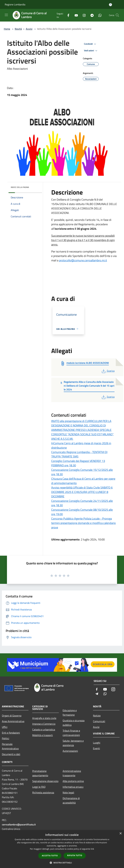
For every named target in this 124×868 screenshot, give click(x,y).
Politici (6, 738)
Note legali (68, 792)
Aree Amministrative (13, 721)
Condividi (90, 44)
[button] (62, 863)
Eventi (96, 748)
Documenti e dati (11, 754)
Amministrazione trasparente (72, 773)
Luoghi (97, 743)
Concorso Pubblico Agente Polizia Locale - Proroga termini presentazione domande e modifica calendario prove (84, 523)
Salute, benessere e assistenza (73, 743)
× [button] (120, 834)
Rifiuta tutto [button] (75, 855)
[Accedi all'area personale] (110, 5)
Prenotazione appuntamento (40, 773)
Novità (18, 29)
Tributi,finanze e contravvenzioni (71, 733)
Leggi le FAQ (39, 787)
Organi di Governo (12, 716)
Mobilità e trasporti (43, 735)
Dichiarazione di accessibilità (71, 800)
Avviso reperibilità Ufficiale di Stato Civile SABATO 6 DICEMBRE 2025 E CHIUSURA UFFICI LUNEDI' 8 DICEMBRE (82, 492)
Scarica (108, 371)
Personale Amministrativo (10, 746)
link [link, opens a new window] (92, 849)
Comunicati (99, 721)
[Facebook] (67, 15)
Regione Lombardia (15, 4)
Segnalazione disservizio (45, 781)
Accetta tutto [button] (50, 856)
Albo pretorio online (73, 781)
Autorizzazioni (70, 751)
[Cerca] (117, 15)
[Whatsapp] (99, 15)
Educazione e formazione (70, 713)
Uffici (5, 727)
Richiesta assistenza (43, 792)
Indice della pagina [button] (20, 187)
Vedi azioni (91, 51)
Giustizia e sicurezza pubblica (74, 723)
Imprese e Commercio (44, 724)
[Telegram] (91, 15)
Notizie (97, 716)
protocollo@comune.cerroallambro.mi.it (83, 260)
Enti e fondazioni (11, 733)
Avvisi (29, 29)
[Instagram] (83, 15)
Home (7, 29)
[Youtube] (75, 15)
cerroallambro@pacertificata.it (19, 824)
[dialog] (62, 849)
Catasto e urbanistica (44, 729)
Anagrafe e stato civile (44, 718)
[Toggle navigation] (6, 15)
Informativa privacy (73, 787)
